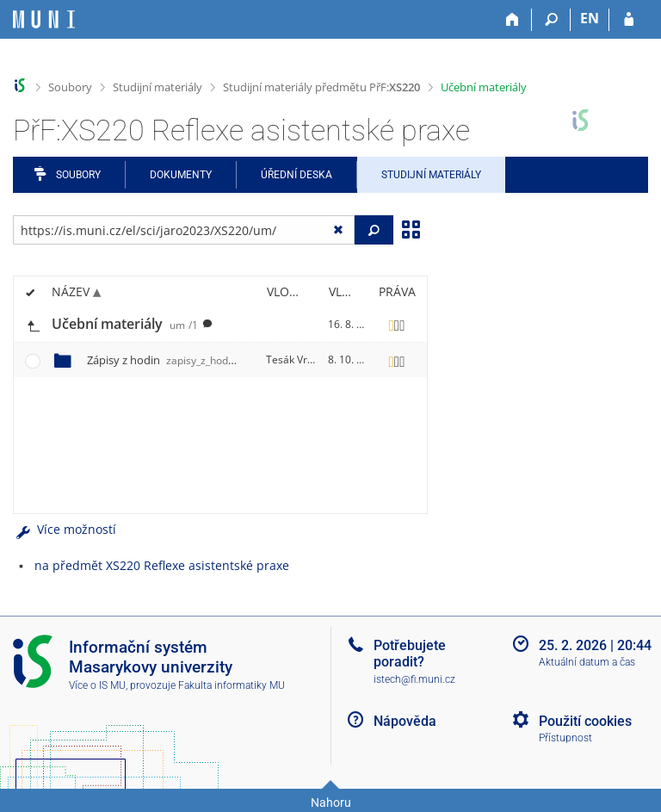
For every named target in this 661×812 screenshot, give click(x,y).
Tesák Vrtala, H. (303, 360)
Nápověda (405, 721)
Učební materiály (484, 87)
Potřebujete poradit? (410, 654)
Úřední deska (297, 175)
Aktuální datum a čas (587, 662)
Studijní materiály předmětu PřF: (321, 87)
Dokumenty (181, 175)
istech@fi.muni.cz (414, 679)
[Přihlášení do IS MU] (629, 20)
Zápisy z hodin (168, 360)
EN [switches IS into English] (590, 18)
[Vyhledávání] (551, 20)
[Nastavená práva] (397, 325)
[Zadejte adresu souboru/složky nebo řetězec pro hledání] (184, 230)
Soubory (70, 87)
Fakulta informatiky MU (232, 685)
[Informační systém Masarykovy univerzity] (44, 19)
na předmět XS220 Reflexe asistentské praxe (162, 565)
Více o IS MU (97, 685)
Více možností (65, 529)
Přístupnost (565, 738)
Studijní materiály (158, 87)
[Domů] (513, 20)
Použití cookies (585, 721)
